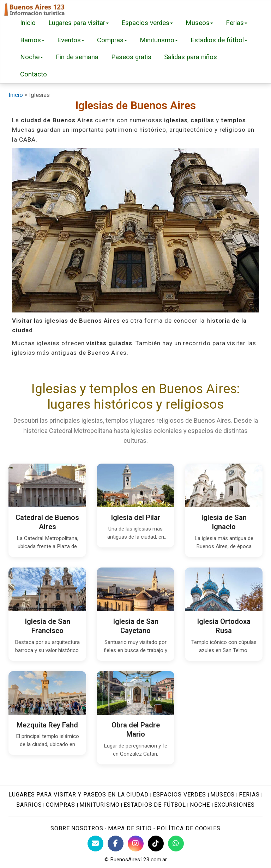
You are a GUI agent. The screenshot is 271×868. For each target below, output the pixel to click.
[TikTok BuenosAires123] (156, 844)
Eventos (71, 40)
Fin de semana (77, 57)
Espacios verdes (147, 23)
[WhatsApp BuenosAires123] (176, 844)
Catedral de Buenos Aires (47, 522)
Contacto (34, 74)
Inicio (28, 23)
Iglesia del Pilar (136, 517)
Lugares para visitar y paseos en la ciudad (78, 795)
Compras (112, 40)
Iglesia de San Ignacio (224, 522)
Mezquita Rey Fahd (47, 725)
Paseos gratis (131, 57)
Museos (199, 23)
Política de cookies (189, 828)
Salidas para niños (191, 57)
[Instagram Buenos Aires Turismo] (136, 844)
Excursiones (234, 805)
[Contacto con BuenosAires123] (95, 844)
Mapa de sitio (130, 828)
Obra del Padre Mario (136, 730)
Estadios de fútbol (219, 40)
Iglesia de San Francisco (47, 626)
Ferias (237, 23)
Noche (32, 57)
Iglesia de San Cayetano (136, 626)
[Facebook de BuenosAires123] (116, 844)
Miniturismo (159, 40)
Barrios (32, 40)
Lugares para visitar (79, 23)
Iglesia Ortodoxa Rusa (224, 626)
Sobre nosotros (77, 828)
